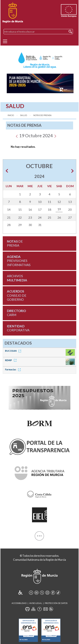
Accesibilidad (19, 603)
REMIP (11, 360)
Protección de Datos (56, 603)
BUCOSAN (14, 351)
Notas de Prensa (42, 115)
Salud (24, 115)
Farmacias (14, 369)
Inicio (11, 115)
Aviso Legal (36, 603)
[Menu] (5, 41)
